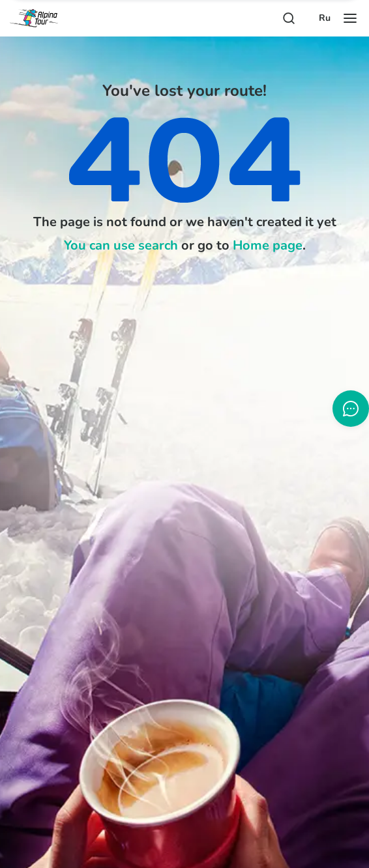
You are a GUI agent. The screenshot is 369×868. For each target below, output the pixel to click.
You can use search (121, 245)
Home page (268, 245)
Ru (325, 18)
